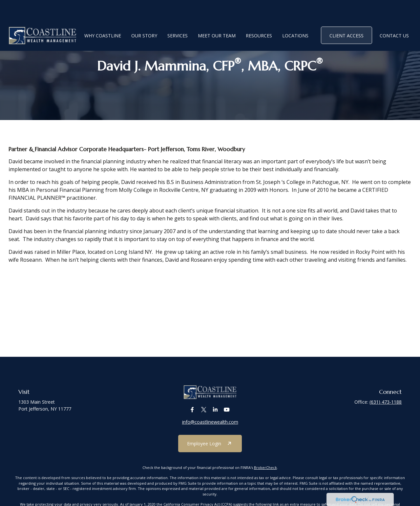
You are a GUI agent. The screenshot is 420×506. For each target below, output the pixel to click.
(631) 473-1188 (386, 402)
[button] (103, 16)
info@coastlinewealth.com (210, 426)
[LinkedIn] (215, 414)
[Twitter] (204, 414)
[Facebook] (192, 414)
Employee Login (204, 448)
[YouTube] (227, 414)
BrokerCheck (265, 472)
